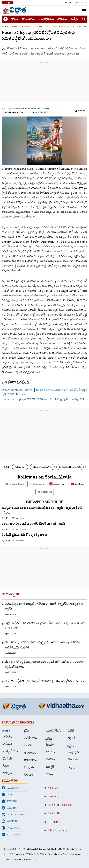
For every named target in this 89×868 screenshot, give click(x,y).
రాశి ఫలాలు (31, 760)
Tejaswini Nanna (16, 109)
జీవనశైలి (7, 773)
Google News (14, 484)
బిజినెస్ (28, 745)
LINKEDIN (10, 808)
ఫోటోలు (51, 759)
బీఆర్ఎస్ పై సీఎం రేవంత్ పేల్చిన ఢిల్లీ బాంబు (24, 535)
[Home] (14, 11)
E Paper (7, 3)
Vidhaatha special (24, 27)
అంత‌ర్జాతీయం (46, 19)
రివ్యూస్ (50, 767)
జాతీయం (62, 19)
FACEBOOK (11, 788)
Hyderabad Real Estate (70, 467)
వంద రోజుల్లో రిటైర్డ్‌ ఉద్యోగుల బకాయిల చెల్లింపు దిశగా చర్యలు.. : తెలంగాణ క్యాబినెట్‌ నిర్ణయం (44, 664)
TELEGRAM (11, 835)
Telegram (45, 492)
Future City (20, 467)
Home (5, 27)
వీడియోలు (52, 752)
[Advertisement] (44, 86)
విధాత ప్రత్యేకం (54, 731)
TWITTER (9, 801)
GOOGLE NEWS (12, 815)
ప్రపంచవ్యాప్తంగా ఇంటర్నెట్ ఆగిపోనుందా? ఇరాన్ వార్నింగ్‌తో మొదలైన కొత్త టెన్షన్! (44, 606)
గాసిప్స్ (50, 774)
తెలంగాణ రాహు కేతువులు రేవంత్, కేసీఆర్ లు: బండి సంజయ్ (34, 524)
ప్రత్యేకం (75, 19)
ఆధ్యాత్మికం (30, 753)
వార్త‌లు (15, 19)
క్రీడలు (6, 766)
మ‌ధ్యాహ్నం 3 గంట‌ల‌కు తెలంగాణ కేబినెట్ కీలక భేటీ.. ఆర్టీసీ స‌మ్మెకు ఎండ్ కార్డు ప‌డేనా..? (42, 511)
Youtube (77, 484)
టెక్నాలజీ (29, 775)
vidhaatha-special (39, 109)
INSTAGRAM (11, 795)
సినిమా (50, 745)
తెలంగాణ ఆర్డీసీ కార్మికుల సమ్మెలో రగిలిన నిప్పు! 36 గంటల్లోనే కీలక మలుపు (44, 681)
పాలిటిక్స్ (7, 737)
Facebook (37, 484)
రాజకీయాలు (29, 19)
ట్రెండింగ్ (7, 759)
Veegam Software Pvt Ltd (26, 859)
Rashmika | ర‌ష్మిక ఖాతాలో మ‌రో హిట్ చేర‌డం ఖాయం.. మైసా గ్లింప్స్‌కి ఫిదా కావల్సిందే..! (43, 399)
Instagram (57, 484)
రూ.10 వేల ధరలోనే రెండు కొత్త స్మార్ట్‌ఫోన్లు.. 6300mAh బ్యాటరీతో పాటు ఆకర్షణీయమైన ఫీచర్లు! (44, 645)
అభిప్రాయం (31, 738)
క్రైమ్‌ (27, 731)
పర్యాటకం (30, 767)
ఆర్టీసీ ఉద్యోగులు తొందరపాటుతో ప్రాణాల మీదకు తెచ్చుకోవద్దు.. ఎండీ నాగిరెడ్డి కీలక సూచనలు (45, 626)
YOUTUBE (10, 821)
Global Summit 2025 (42, 467)
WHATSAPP (11, 828)
